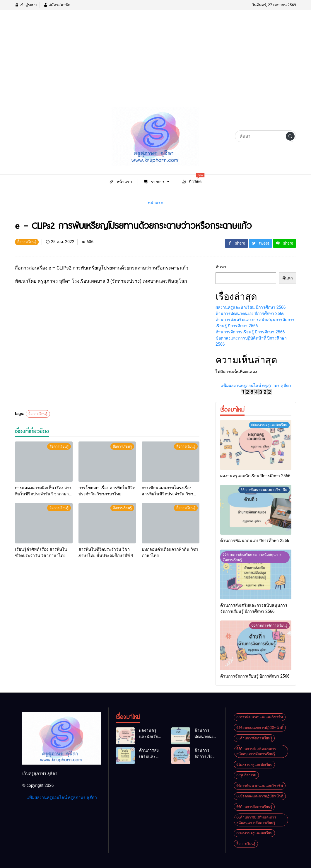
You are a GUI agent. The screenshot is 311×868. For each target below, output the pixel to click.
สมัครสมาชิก (57, 5)
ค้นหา (221, 267)
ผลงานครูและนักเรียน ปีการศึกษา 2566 (251, 307)
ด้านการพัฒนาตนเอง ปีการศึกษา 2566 (250, 313)
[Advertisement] (155, 63)
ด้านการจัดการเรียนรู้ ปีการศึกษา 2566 (250, 332)
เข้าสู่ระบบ (26, 5)
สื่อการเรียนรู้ (38, 414)
